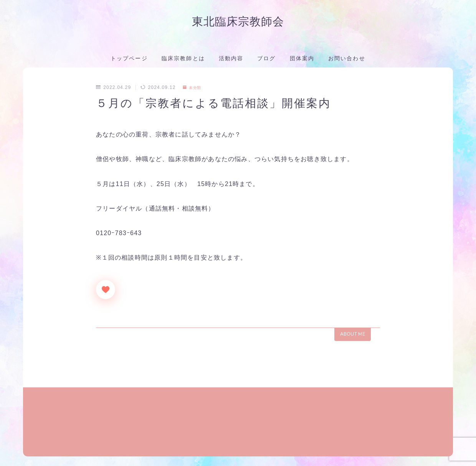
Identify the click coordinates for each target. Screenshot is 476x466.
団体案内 (302, 60)
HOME (32, 431)
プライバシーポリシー (83, 454)
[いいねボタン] (106, 291)
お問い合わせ (347, 60)
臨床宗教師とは (183, 60)
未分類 (194, 89)
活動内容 (231, 60)
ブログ (266, 60)
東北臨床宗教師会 (238, 23)
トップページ (129, 60)
